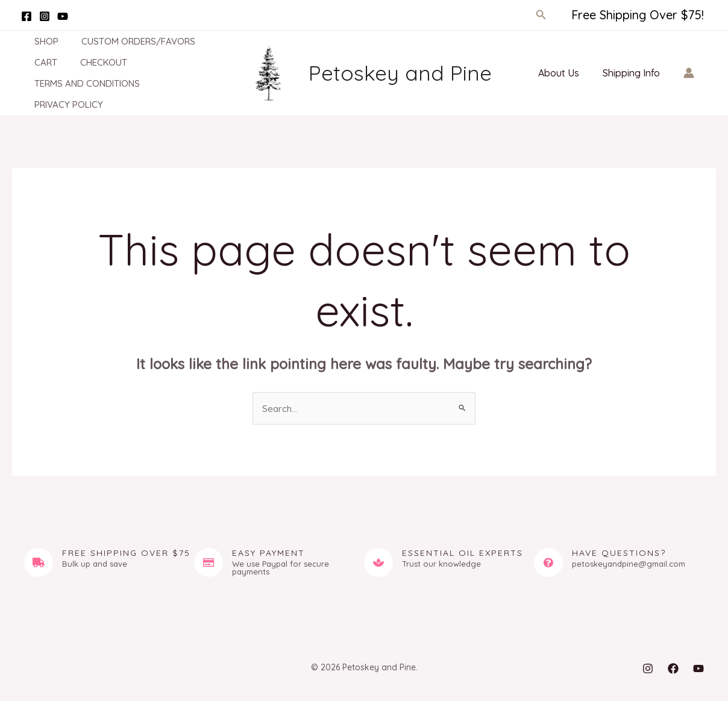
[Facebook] (27, 16)
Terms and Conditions (77, 83)
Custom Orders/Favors (123, 41)
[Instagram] (45, 16)
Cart (36, 62)
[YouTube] (63, 16)
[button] (541, 15)
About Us (565, 73)
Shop (36, 41)
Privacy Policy (58, 104)
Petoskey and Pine (400, 73)
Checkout (89, 62)
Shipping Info (633, 73)
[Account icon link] (689, 73)
